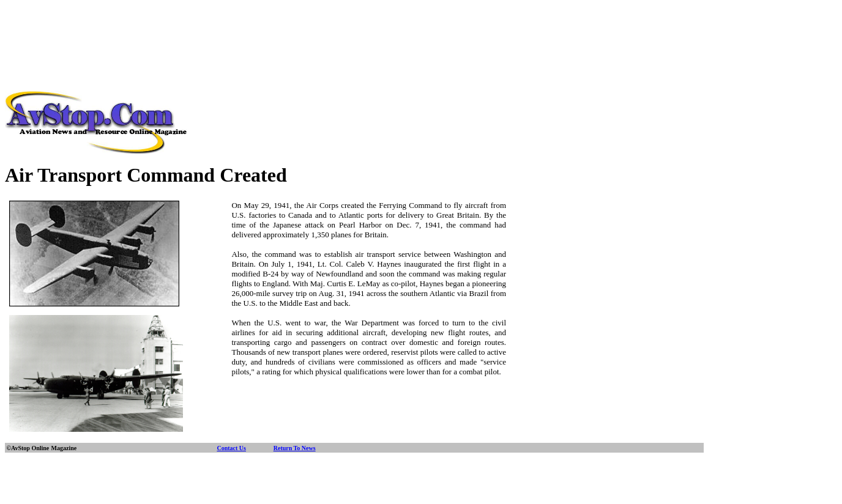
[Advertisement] (421, 32)
